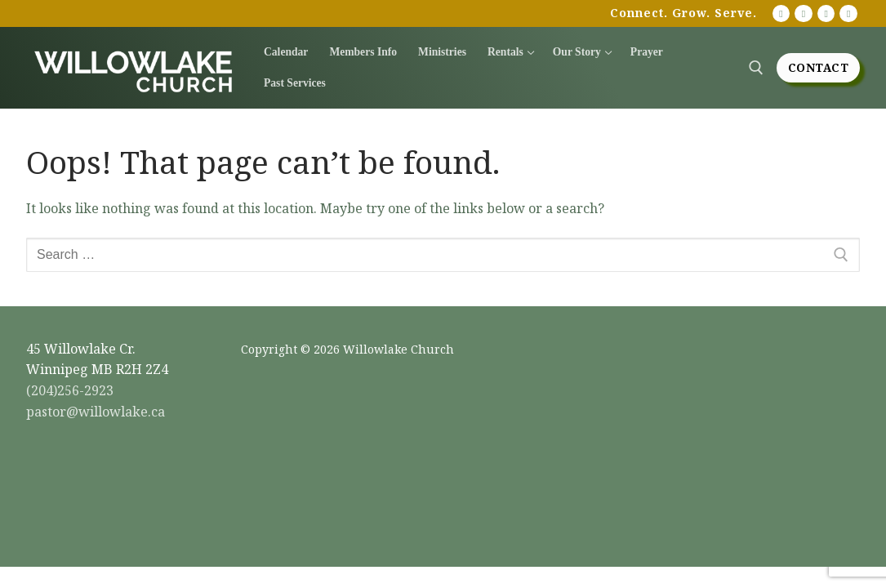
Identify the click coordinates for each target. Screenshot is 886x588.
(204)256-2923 (70, 390)
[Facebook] (804, 14)
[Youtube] (781, 14)
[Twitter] (848, 14)
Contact (819, 67)
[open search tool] (756, 68)
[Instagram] (826, 14)
